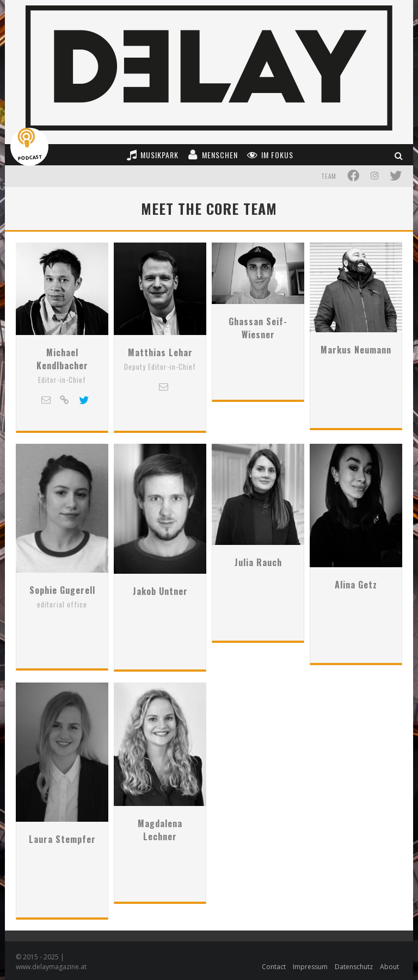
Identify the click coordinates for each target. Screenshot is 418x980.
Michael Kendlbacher (62, 386)
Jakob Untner (160, 608)
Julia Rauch (258, 608)
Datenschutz (354, 964)
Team (329, 176)
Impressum (310, 964)
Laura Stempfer (62, 836)
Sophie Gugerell (62, 608)
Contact (274, 964)
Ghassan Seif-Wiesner (258, 386)
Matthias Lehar (160, 380)
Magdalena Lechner (160, 843)
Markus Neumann (356, 380)
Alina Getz (356, 608)
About (389, 964)
